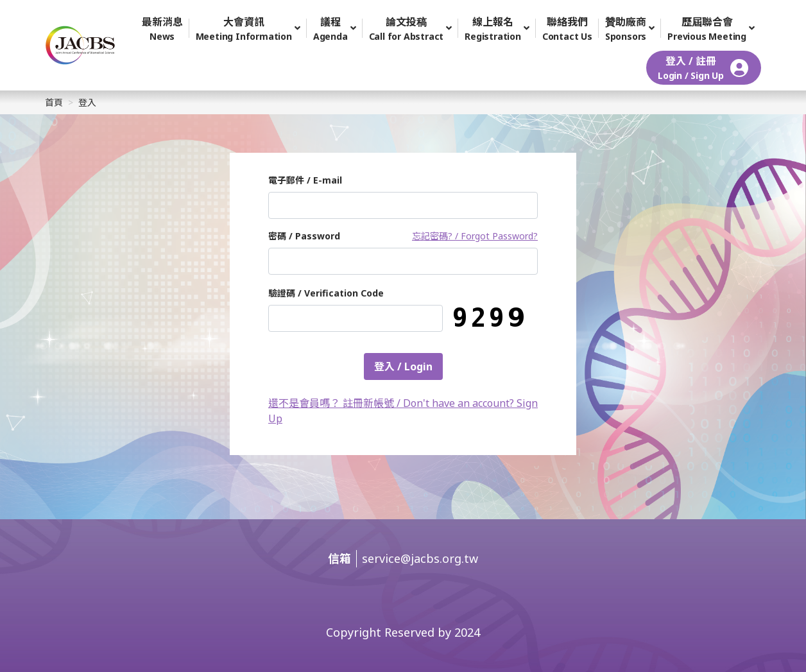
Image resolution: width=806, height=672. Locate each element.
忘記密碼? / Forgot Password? (475, 236)
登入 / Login (403, 366)
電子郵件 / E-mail (305, 180)
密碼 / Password (304, 236)
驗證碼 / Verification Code (326, 293)
